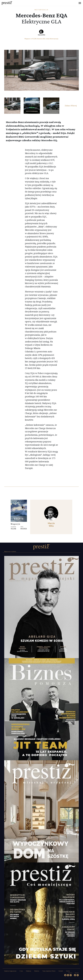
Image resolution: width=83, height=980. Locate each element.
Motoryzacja (41, 10)
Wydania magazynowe (10, 971)
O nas (21, 971)
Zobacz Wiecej (71, 106)
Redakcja (29, 971)
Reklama (37, 971)
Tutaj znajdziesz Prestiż (49, 971)
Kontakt (61, 971)
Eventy (68, 971)
